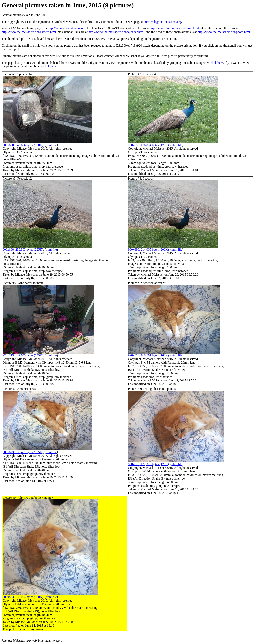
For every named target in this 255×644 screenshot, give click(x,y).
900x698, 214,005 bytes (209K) (148, 249)
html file (51, 145)
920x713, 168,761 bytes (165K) (148, 355)
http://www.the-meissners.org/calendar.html (116, 32)
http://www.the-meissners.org (67, 28)
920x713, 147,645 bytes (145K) (23, 355)
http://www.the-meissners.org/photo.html (224, 32)
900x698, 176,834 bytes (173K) (148, 145)
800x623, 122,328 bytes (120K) (148, 464)
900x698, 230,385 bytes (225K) (23, 249)
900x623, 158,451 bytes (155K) (23, 452)
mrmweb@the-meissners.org (163, 22)
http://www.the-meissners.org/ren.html (174, 28)
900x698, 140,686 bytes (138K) (23, 145)
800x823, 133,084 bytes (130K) (23, 597)
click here (217, 63)
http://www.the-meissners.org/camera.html (29, 32)
